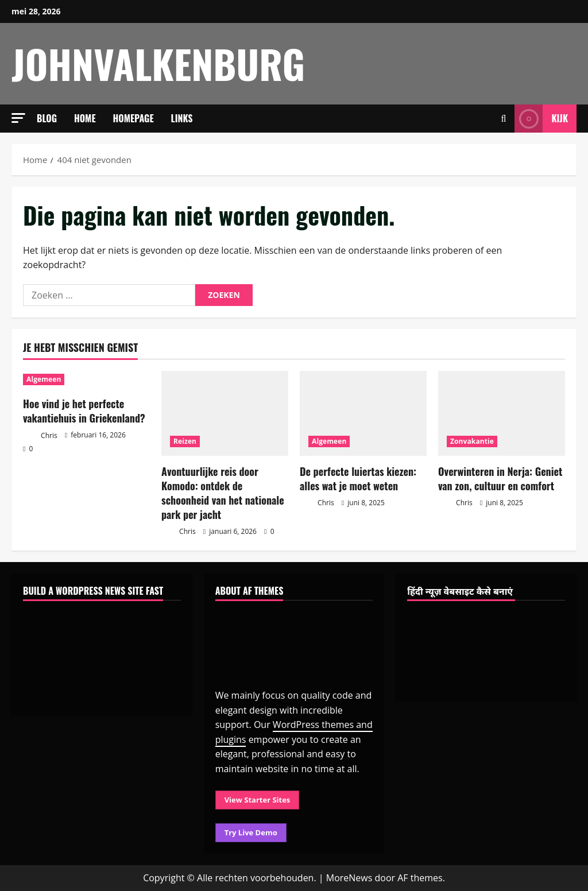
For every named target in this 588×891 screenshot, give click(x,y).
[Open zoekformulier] (504, 119)
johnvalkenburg (158, 63)
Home (85, 118)
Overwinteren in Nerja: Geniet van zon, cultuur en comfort (500, 479)
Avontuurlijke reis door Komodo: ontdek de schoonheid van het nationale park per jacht (223, 493)
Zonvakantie (472, 441)
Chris (40, 436)
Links (182, 118)
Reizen (185, 441)
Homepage (134, 118)
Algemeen (44, 379)
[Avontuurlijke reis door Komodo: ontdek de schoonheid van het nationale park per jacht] (225, 413)
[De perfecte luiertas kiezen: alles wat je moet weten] (363, 413)
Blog (47, 118)
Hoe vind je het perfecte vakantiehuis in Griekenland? (84, 411)
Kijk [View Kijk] (541, 119)
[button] (18, 118)
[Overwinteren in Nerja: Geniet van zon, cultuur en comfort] (502, 413)
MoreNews (349, 878)
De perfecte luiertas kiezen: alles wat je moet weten (358, 479)
